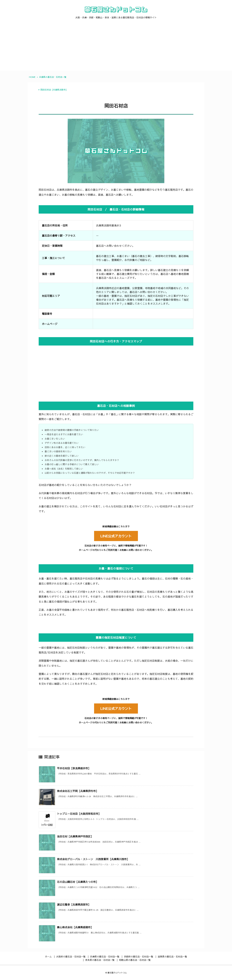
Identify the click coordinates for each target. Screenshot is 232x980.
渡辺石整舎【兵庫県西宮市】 (74, 904)
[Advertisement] (116, 48)
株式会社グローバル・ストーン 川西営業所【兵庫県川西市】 (93, 859)
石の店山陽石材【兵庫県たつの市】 (78, 882)
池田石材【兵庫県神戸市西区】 (75, 836)
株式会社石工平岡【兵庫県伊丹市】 (78, 791)
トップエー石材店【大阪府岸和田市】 (79, 814)
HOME (32, 77)
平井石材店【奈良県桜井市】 (74, 768)
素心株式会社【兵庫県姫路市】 (75, 927)
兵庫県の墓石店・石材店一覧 (53, 77)
